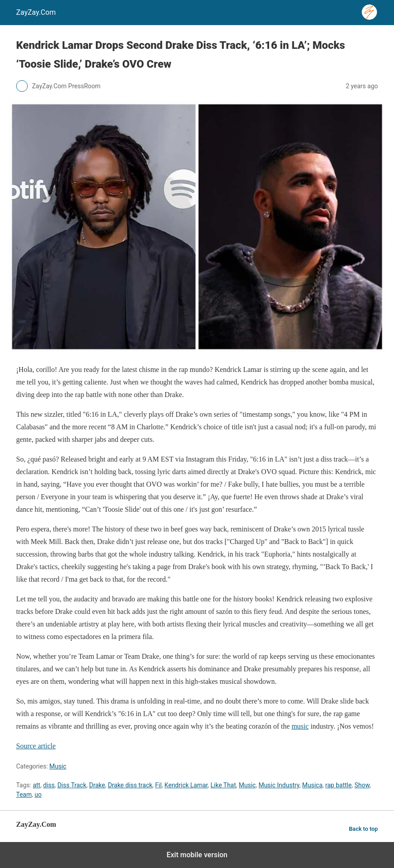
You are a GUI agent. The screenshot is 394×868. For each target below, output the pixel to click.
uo (38, 795)
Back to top (363, 829)
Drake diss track (130, 785)
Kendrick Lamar (186, 785)
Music (58, 766)
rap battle (339, 785)
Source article (36, 746)
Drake (97, 785)
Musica (313, 785)
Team (24, 795)
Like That (223, 785)
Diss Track (72, 785)
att (36, 785)
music (300, 726)
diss (49, 785)
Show (362, 785)
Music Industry (279, 785)
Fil (159, 785)
